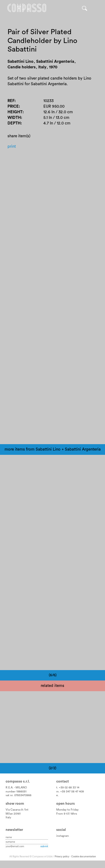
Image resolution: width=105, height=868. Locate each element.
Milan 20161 (13, 814)
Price (13, 106)
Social (61, 830)
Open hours (65, 804)
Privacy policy (62, 857)
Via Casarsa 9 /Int (17, 810)
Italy (8, 818)
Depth (14, 123)
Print (12, 146)
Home (27, 8)
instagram (63, 836)
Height (15, 112)
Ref (11, 101)
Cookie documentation (84, 857)
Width (14, 118)
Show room (15, 804)
